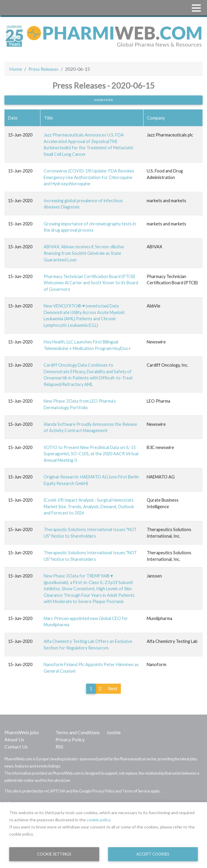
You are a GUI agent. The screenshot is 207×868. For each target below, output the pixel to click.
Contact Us (16, 747)
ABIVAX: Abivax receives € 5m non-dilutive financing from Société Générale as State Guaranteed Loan (84, 253)
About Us (14, 739)
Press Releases (44, 69)
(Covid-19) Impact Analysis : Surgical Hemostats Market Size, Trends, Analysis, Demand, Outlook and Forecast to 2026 (89, 506)
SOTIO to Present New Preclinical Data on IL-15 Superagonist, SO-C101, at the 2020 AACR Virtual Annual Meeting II (91, 454)
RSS (59, 747)
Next (113, 689)
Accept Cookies (153, 854)
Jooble (114, 732)
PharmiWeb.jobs (22, 732)
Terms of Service (136, 791)
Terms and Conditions (78, 732)
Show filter (103, 100)
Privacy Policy (70, 739)
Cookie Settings (54, 854)
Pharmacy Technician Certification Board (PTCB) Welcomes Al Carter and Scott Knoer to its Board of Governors (91, 283)
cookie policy (98, 820)
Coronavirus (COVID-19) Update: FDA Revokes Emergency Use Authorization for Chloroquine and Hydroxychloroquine (89, 177)
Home (16, 69)
